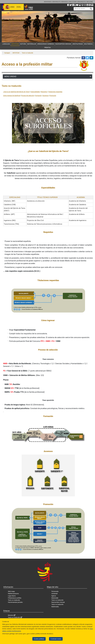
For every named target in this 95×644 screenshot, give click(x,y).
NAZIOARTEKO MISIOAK (63, 44)
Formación (38, 96)
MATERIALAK (32, 44)
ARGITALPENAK (78, 44)
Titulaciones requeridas (55, 92)
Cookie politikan (39, 639)
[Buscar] (91, 9)
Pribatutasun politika (15, 598)
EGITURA (23, 44)
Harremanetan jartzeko (15, 602)
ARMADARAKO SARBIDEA (46, 44)
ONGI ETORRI (73, 2)
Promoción (53, 96)
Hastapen (7, 53)
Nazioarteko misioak (58, 602)
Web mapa (11, 591)
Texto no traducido (27, 53)
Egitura (54, 596)
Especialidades (35, 92)
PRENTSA (48, 48)
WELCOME (90, 2)
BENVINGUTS (57, 2)
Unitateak (54, 594)
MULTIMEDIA (88, 44)
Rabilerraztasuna (13, 594)
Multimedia (55, 607)
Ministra (11, 615)
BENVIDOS (65, 2)
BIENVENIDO (48, 2)
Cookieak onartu (56, 639)
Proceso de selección (28, 96)
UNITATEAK (15, 44)
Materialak (55, 598)
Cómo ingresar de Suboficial (12, 96)
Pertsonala (55, 591)
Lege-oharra (12, 596)
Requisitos (44, 92)
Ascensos (46, 96)
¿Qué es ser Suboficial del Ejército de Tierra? (16, 92)
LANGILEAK (6, 44)
